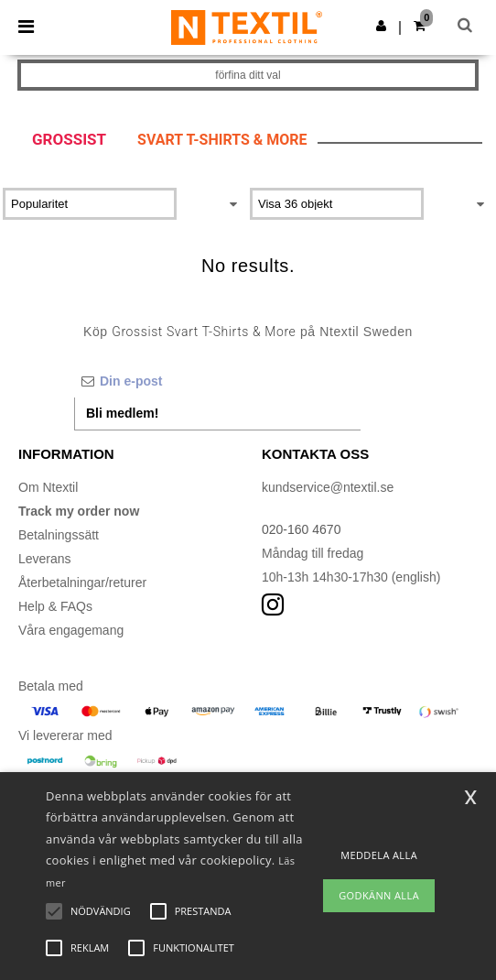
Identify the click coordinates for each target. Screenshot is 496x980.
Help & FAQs (55, 606)
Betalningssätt (59, 535)
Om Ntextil (48, 487)
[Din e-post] (217, 381)
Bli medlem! (122, 413)
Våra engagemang (71, 630)
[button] (381, 26)
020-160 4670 (301, 529)
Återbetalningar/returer (82, 583)
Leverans (45, 559)
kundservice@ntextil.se (328, 487)
